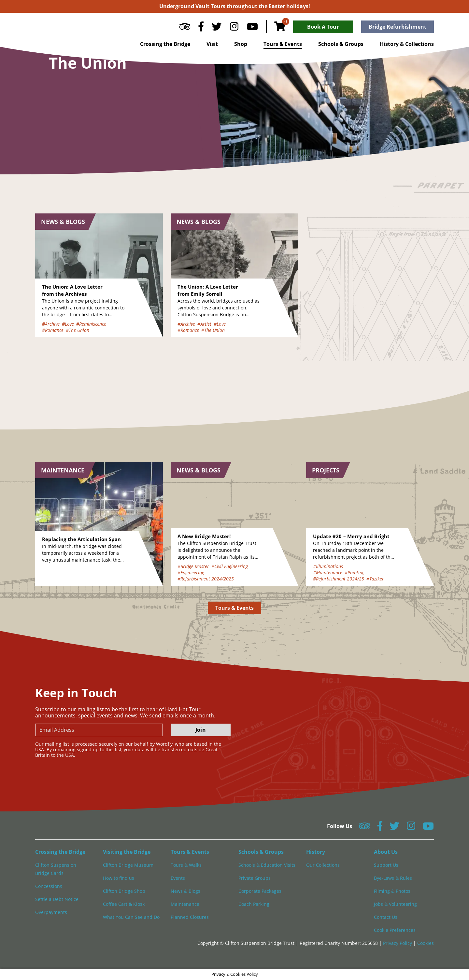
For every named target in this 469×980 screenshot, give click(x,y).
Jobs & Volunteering (395, 904)
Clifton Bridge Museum (128, 865)
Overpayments (51, 912)
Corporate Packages (260, 891)
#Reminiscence (91, 324)
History (316, 852)
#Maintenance (328, 572)
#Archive (51, 324)
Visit (212, 44)
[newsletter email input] (99, 730)
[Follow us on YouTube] (252, 28)
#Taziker (375, 579)
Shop (241, 44)
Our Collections (323, 865)
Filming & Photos (392, 891)
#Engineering (191, 572)
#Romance (53, 330)
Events (178, 878)
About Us (386, 852)
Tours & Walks (186, 865)
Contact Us (386, 917)
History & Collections (407, 44)
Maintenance (185, 904)
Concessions (49, 886)
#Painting (355, 572)
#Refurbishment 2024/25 (339, 579)
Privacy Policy (398, 943)
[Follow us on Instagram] (234, 28)
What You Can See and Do (131, 917)
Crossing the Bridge (165, 44)
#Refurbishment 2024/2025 (206, 579)
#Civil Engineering (230, 566)
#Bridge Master (193, 566)
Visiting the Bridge (127, 852)
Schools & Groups (341, 44)
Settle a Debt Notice (57, 899)
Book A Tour (323, 27)
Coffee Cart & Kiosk (124, 904)
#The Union (78, 330)
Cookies (426, 943)
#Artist (204, 324)
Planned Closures (190, 917)
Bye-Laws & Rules (393, 878)
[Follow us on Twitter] (217, 28)
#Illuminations (328, 566)
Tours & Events (283, 44)
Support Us (386, 865)
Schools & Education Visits (267, 865)
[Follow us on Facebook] (201, 28)
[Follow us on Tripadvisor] (185, 28)
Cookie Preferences (395, 930)
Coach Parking (254, 904)
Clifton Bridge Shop (124, 891)
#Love (68, 324)
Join (200, 730)
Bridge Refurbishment (398, 27)
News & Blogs (185, 891)
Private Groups (255, 878)
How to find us (119, 878)
